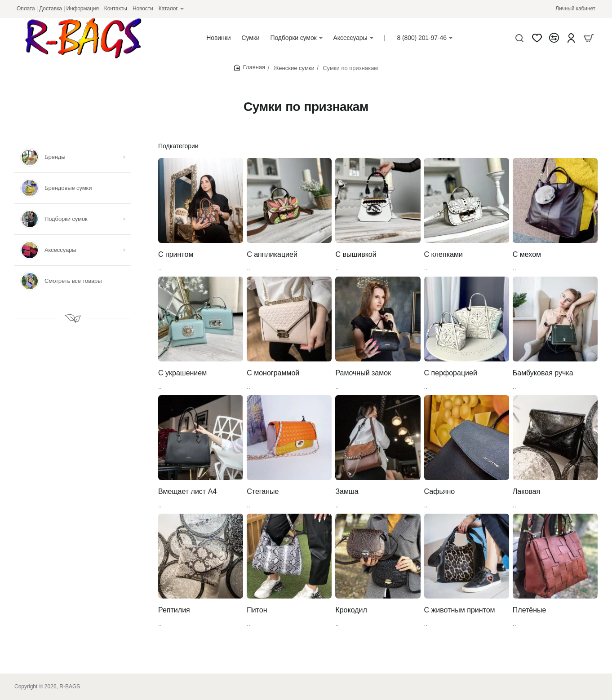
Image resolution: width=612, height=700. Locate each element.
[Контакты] (116, 9)
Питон (257, 610)
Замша (347, 491)
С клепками (443, 254)
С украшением (182, 373)
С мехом (527, 254)
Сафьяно (440, 491)
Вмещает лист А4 (187, 491)
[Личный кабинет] (575, 9)
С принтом (176, 254)
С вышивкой (356, 254)
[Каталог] (171, 9)
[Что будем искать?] (519, 38)
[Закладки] (537, 38)
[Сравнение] (554, 38)
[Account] (571, 38)
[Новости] (143, 9)
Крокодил (351, 610)
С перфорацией (451, 373)
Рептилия (174, 610)
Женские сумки (294, 68)
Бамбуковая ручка (543, 373)
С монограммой (273, 373)
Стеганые (263, 491)
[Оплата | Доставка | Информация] (58, 9)
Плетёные (530, 610)
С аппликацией (272, 254)
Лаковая (526, 491)
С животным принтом (460, 610)
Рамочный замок (363, 373)
